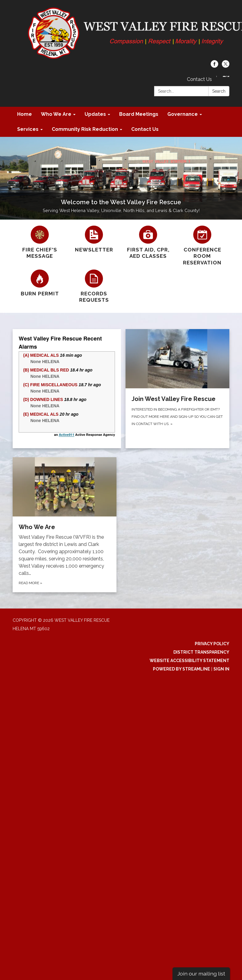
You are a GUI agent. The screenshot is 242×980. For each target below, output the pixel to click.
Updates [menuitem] (95, 114)
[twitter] (226, 66)
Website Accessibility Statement (189, 661)
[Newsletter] (94, 239)
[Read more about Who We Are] (65, 525)
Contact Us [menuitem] (145, 129)
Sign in (221, 669)
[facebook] (214, 66)
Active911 (66, 435)
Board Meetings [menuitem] (139, 114)
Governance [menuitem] (183, 114)
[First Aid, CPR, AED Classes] (148, 243)
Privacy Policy (212, 644)
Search (219, 91)
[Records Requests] (94, 287)
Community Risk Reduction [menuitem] (85, 129)
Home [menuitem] (25, 114)
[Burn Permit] (40, 283)
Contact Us (199, 79)
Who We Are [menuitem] (56, 114)
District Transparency (201, 652)
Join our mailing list (201, 974)
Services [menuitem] (28, 129)
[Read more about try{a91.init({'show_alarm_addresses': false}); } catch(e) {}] (67, 389)
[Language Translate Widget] (226, 76)
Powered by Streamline (181, 669)
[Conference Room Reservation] (202, 246)
